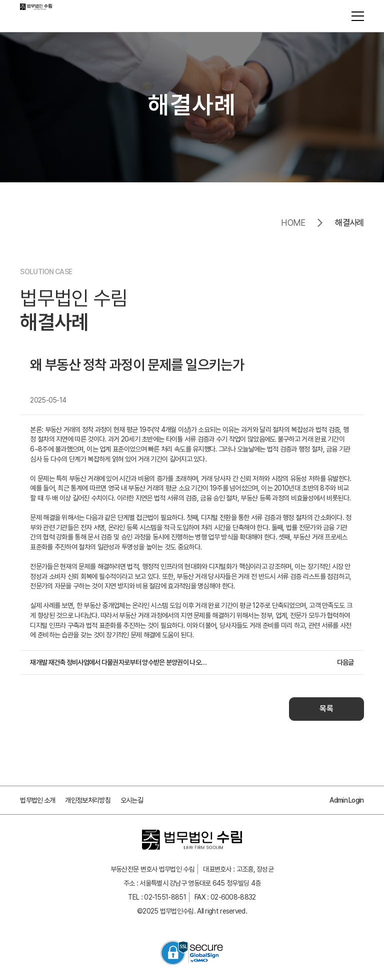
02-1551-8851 (165, 897)
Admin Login (346, 800)
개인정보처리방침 (87, 800)
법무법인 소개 (37, 800)
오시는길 (132, 800)
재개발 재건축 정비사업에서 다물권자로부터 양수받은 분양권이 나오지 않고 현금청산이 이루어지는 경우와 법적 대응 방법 (121, 662)
